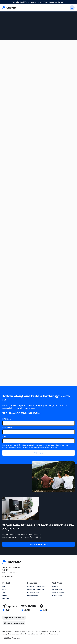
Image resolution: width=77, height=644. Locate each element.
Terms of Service (58, 592)
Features (6, 598)
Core (4, 586)
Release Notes (32, 595)
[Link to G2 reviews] (43, 608)
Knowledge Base (33, 592)
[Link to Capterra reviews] (10, 608)
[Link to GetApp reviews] (28, 608)
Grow (4, 589)
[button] (72, 8)
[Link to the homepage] (9, 8)
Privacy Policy (57, 595)
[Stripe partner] (14, 618)
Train (4, 592)
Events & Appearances (35, 589)
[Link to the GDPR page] (14, 623)
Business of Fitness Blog (36, 586)
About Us (55, 586)
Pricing (5, 595)
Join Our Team (57, 589)
